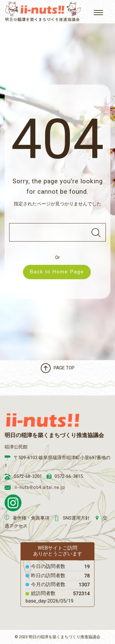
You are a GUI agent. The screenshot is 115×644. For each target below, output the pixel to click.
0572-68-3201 (28, 476)
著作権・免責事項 (31, 518)
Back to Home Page (60, 272)
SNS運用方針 (76, 518)
